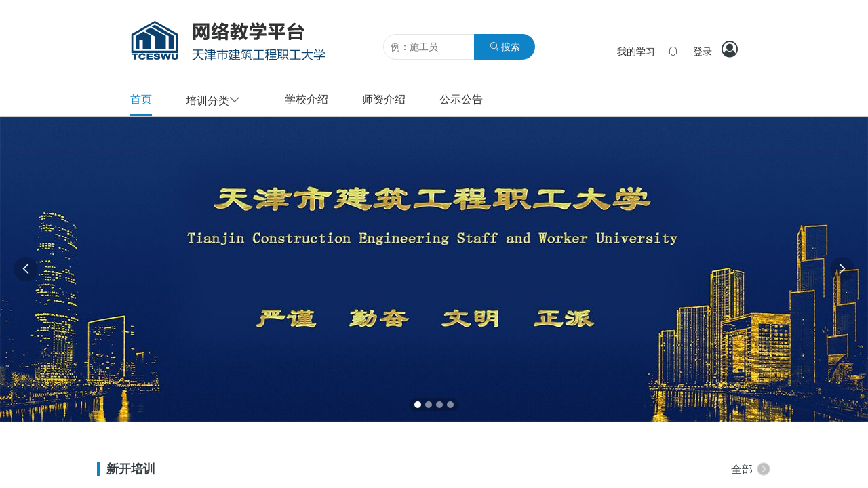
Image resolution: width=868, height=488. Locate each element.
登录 (703, 52)
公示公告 (461, 99)
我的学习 (636, 52)
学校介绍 (307, 99)
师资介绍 (384, 99)
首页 (141, 99)
